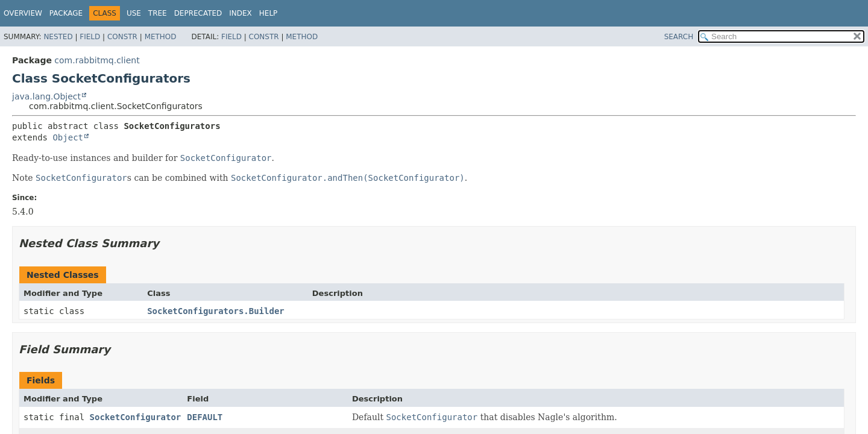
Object (68, 137)
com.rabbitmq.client (97, 60)
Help (269, 13)
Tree (158, 13)
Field (90, 37)
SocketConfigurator (136, 417)
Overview (23, 13)
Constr (122, 37)
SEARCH (679, 37)
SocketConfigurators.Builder (216, 311)
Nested (58, 37)
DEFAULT (205, 417)
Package (66, 13)
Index (241, 13)
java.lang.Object (46, 96)
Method (161, 37)
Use (134, 13)
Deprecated (198, 13)
